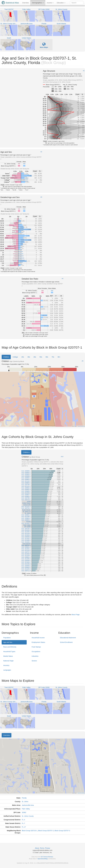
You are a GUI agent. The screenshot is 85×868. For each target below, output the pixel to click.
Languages (7, 670)
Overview (25, 3)
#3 (41, 197)
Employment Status (38, 642)
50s (41, 357)
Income (50, 3)
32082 (24, 812)
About (37, 848)
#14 (62, 457)
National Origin (8, 661)
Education (61, 3)
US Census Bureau (47, 857)
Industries (35, 656)
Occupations (36, 652)
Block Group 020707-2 (46, 831)
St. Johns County (28, 816)
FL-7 (23, 823)
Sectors (34, 661)
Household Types (9, 652)
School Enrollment (66, 642)
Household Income (38, 638)
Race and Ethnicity (10, 647)
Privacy (47, 848)
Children (6, 357)
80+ (59, 357)
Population (7, 638)
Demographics (38, 3)
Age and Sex (8, 642)
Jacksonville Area (28, 805)
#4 (63, 279)
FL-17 (24, 827)
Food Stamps (36, 647)
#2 (41, 152)
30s (29, 357)
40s (35, 357)
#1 (84, 71)
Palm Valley (26, 809)
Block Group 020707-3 (62, 831)
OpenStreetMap (43, 859)
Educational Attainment (68, 638)
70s (53, 357)
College (15, 357)
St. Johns (25, 802)
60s (47, 357)
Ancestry (6, 665)
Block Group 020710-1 (30, 831)
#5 (83, 361)
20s (23, 357)
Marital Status (8, 656)
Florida (24, 798)
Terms (42, 848)
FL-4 (23, 820)
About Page (75, 615)
